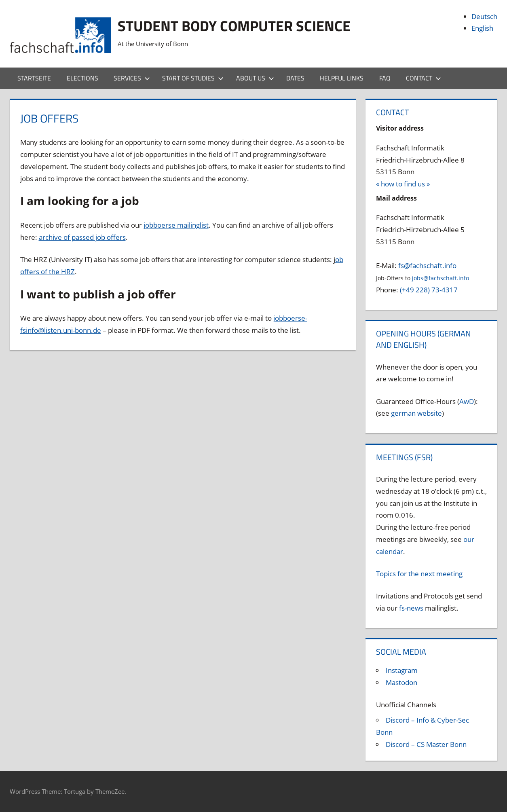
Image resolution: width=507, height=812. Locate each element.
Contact (424, 78)
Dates (295, 78)
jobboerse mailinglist (176, 225)
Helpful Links (342, 78)
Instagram (402, 670)
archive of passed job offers (82, 237)
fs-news (411, 608)
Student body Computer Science (234, 26)
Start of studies (193, 78)
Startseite (34, 78)
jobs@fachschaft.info (440, 278)
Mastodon (401, 682)
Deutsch (484, 16)
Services (132, 78)
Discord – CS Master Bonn (426, 744)
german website (416, 413)
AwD (467, 401)
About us (255, 78)
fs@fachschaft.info (427, 265)
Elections (82, 78)
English (482, 28)
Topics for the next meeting (419, 574)
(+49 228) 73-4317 (429, 290)
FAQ (385, 78)
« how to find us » (403, 184)
